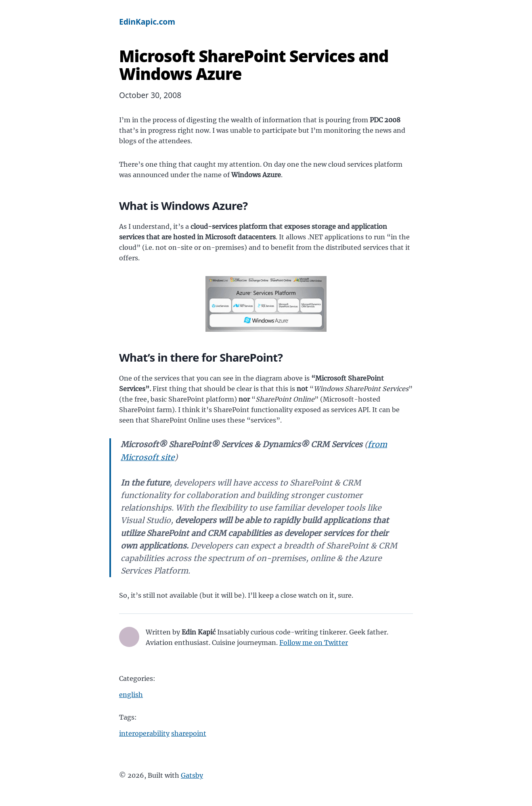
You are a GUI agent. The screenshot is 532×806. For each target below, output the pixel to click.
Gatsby (192, 775)
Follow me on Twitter (314, 643)
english (131, 695)
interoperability (144, 733)
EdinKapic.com (147, 22)
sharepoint (189, 733)
